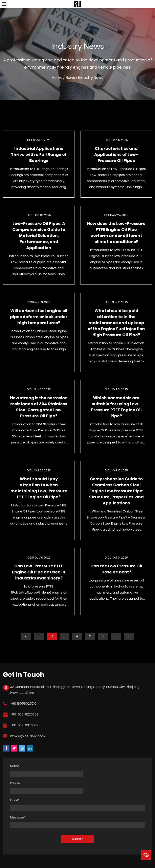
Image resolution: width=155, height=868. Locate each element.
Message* (18, 801)
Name (15, 767)
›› (130, 637)
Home (57, 78)
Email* (15, 784)
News (70, 78)
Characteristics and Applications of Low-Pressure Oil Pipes (116, 155)
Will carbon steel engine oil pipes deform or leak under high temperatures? (39, 318)
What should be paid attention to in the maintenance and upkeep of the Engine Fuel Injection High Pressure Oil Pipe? (116, 324)
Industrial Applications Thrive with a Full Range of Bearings (39, 155)
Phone (84, 767)
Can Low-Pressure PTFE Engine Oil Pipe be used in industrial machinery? (39, 573)
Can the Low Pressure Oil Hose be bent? (116, 570)
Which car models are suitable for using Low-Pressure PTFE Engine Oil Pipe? (116, 408)
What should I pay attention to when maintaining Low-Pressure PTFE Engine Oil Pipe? (39, 489)
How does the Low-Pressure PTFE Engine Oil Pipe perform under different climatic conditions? (116, 233)
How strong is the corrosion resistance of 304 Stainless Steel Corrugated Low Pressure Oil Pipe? (39, 408)
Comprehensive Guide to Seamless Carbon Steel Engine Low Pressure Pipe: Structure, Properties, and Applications (116, 492)
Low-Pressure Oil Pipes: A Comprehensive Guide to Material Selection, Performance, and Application (39, 236)
